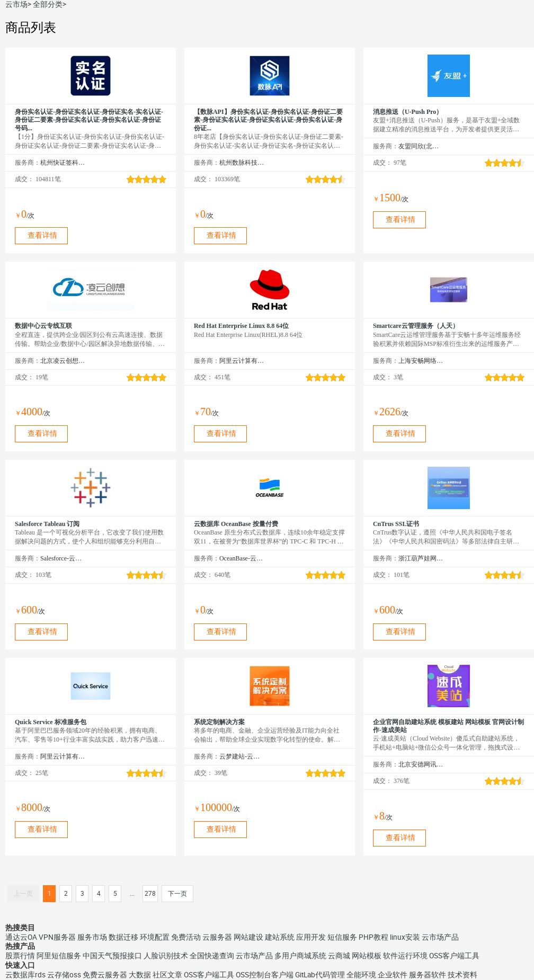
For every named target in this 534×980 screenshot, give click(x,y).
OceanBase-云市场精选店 (242, 558)
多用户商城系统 (300, 956)
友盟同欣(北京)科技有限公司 (421, 146)
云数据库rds (25, 975)
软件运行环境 (405, 956)
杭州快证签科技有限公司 (63, 163)
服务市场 (92, 937)
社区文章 (167, 975)
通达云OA (21, 937)
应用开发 (311, 937)
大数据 (140, 975)
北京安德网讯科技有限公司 (421, 764)
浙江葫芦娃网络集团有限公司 (421, 558)
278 (150, 894)
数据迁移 (123, 937)
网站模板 (367, 956)
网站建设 (248, 937)
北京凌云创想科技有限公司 (63, 361)
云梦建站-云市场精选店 (242, 756)
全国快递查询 (212, 956)
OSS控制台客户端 (265, 975)
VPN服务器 (57, 937)
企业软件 (393, 975)
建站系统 (280, 937)
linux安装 (405, 937)
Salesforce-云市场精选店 (63, 558)
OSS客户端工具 (454, 956)
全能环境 (361, 975)
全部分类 (48, 4)
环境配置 (155, 937)
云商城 (339, 956)
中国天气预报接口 (112, 956)
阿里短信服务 (59, 956)
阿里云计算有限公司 (242, 361)
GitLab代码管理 (320, 975)
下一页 (177, 894)
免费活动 (186, 937)
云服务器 (217, 937)
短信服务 (342, 937)
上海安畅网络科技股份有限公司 (421, 361)
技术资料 (462, 975)
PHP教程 (373, 937)
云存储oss (64, 975)
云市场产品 (440, 937)
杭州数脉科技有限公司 (242, 163)
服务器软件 (428, 975)
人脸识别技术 (166, 956)
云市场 (16, 4)
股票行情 (20, 956)
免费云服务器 (105, 975)
